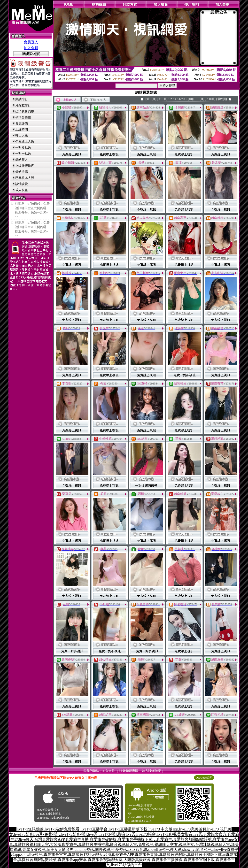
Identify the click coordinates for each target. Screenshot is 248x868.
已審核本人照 (25, 178)
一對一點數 (23, 154)
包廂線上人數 (25, 142)
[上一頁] (162, 99)
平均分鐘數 (23, 117)
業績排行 (22, 99)
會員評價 (22, 123)
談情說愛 (22, 184)
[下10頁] (210, 99)
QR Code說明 (204, 778)
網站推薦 (22, 172)
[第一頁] (151, 99)
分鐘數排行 (23, 105)
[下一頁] (199, 99)
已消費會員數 (25, 111)
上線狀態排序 (25, 166)
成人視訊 (22, 190)
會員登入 (31, 42)
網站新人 (22, 160)
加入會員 (31, 48)
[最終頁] (222, 99)
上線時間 (22, 129)
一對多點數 (23, 148)
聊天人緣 (22, 135)
